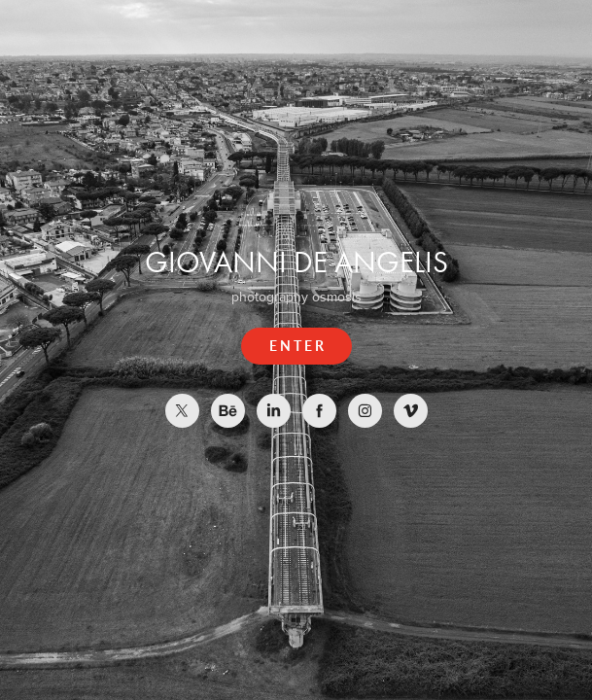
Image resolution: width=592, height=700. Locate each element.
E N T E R (296, 346)
